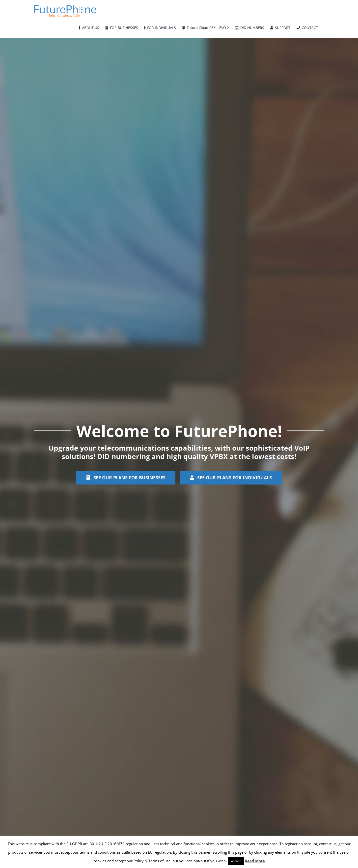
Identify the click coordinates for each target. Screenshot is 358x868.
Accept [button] (236, 861)
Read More (255, 861)
